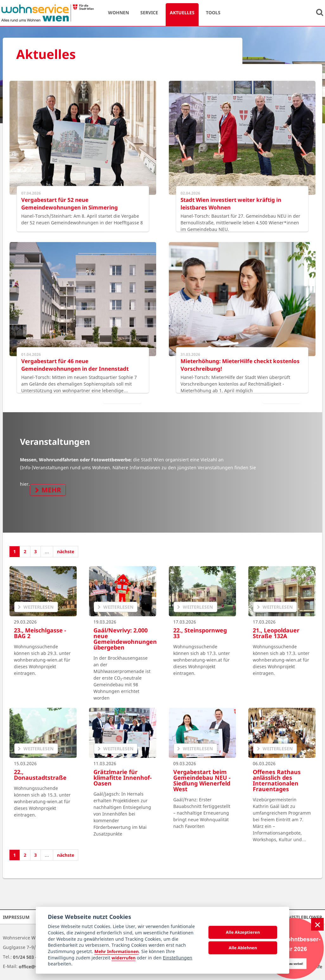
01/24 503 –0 (26, 957)
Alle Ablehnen (243, 948)
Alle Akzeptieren (243, 932)
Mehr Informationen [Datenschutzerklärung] (117, 951)
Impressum (16, 917)
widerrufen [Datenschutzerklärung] (124, 958)
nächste (66, 551)
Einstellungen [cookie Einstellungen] (178, 958)
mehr (51, 490)
